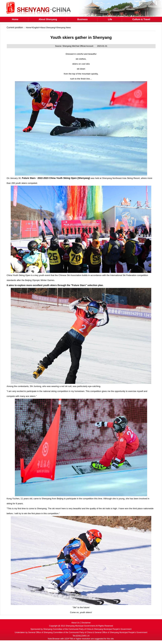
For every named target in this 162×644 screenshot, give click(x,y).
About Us (75, 623)
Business (82, 19)
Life (110, 19)
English (36, 28)
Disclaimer (86, 623)
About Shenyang (48, 19)
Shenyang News (64, 28)
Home (15, 19)
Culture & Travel (141, 19)
